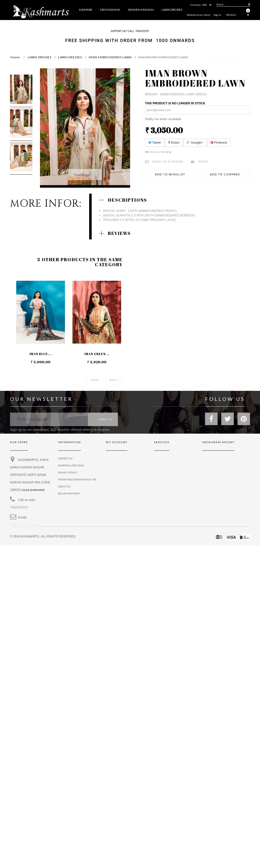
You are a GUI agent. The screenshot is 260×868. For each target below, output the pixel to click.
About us (64, 487)
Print (204, 162)
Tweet (155, 142)
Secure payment (69, 494)
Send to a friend (168, 162)
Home (15, 57)
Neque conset (163, 480)
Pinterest (219, 142)
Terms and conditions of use (77, 480)
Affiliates (161, 473)
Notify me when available (163, 119)
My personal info (118, 480)
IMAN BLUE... (41, 354)
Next (113, 380)
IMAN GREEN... (97, 354)
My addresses (115, 473)
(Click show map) (33, 490)
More (184, 23)
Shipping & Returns (71, 466)
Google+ (195, 142)
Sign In (217, 15)
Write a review (158, 152)
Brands (159, 459)
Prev (96, 380)
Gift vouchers (164, 466)
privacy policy (68, 473)
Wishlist (231, 15)
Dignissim (160, 494)
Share (174, 142)
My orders (113, 459)
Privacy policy (164, 487)
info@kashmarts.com (25, 525)
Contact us (65, 459)
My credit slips (116, 466)
